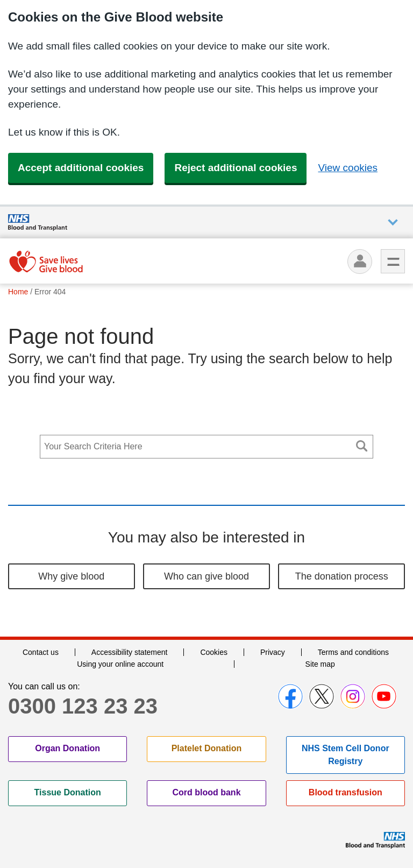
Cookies (214, 652)
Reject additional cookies (236, 168)
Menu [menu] (393, 261)
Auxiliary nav (393, 223)
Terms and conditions (353, 652)
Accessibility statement (130, 652)
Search (362, 446)
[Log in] (360, 262)
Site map (320, 664)
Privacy (273, 652)
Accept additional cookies (81, 168)
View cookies (348, 168)
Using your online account (120, 664)
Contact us (41, 652)
